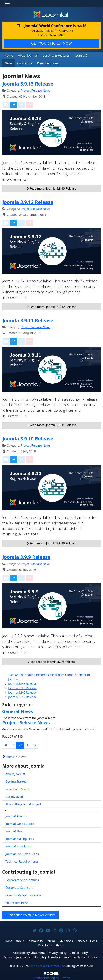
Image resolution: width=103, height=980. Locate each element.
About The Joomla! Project (23, 804)
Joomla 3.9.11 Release (28, 320)
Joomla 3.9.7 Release (22, 688)
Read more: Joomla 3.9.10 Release (52, 543)
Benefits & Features (56, 55)
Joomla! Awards (16, 816)
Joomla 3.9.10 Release (28, 439)
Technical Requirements (22, 861)
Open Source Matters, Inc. (47, 966)
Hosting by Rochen (51, 978)
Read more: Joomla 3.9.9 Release (51, 662)
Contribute (25, 63)
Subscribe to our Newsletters (30, 915)
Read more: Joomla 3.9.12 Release (52, 307)
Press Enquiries (48, 63)
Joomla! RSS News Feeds (22, 854)
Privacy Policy (57, 953)
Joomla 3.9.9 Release (26, 557)
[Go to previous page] (13, 745)
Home (9, 55)
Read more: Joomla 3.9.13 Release (52, 188)
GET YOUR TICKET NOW (51, 43)
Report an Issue (74, 957)
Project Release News (36, 91)
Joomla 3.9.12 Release (28, 202)
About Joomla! (28, 55)
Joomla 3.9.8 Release (22, 684)
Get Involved (14, 797)
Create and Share (17, 789)
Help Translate (50, 957)
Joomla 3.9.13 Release (28, 84)
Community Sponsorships (23, 895)
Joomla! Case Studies (20, 824)
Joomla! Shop (14, 831)
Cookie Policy (79, 953)
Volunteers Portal (17, 903)
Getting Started (16, 782)
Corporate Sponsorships (22, 880)
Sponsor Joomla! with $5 (21, 957)
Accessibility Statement (29, 953)
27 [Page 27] (20, 745)
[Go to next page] (28, 745)
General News (18, 711)
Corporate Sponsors (19, 888)
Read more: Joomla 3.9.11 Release (52, 425)
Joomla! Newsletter (18, 846)
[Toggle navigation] (7, 4)
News (8, 63)
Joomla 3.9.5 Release (22, 697)
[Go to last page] (35, 745)
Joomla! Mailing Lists (20, 839)
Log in (92, 957)
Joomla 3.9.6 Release (22, 692)
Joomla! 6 (81, 55)
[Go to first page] (6, 745)
